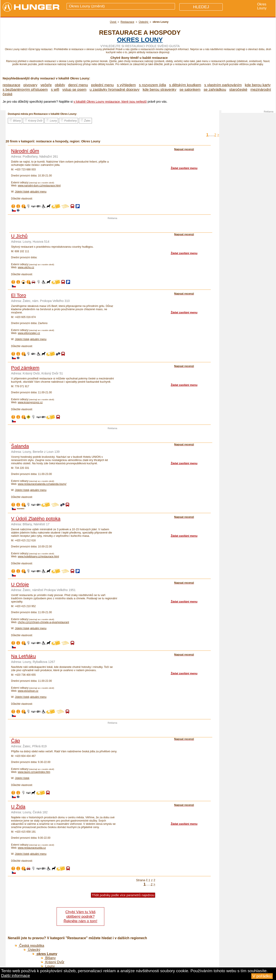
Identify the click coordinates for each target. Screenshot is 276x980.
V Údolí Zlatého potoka (36, 519)
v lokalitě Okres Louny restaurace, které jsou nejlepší (110, 102)
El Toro (19, 295)
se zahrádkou (215, 89)
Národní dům (25, 151)
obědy (60, 85)
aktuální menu (38, 192)
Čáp (16, 741)
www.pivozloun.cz (28, 691)
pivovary (30, 85)
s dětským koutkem (185, 85)
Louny (51, 120)
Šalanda (20, 446)
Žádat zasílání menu (184, 168)
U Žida (18, 807)
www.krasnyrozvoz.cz (30, 402)
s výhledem (126, 85)
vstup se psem (74, 89)
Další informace (16, 976)
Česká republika (29, 946)
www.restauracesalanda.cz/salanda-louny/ (42, 484)
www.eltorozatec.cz (29, 333)
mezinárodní (261, 89)
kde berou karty (258, 85)
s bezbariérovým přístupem (25, 89)
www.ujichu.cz (26, 267)
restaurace (11, 85)
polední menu (102, 85)
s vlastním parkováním (223, 85)
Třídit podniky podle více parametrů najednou (123, 895)
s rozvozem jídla (153, 85)
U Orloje (20, 584)
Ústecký (32, 950)
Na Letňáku (24, 656)
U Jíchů (19, 236)
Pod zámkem (25, 368)
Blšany (15, 120)
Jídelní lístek (22, 192)
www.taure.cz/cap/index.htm (34, 772)
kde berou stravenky (159, 89)
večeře (46, 85)
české (7, 94)
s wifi (55, 89)
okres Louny (140, 40)
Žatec (85, 120)
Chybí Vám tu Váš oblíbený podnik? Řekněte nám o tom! (80, 916)
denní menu (78, 85)
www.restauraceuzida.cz (32, 848)
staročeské (238, 89)
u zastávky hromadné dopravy (114, 89)
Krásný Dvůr (33, 120)
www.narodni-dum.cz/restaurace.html (39, 186)
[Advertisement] (113, 226)
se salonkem (190, 89)
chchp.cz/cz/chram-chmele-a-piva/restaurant (43, 622)
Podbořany (69, 120)
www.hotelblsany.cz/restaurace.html (38, 557)
